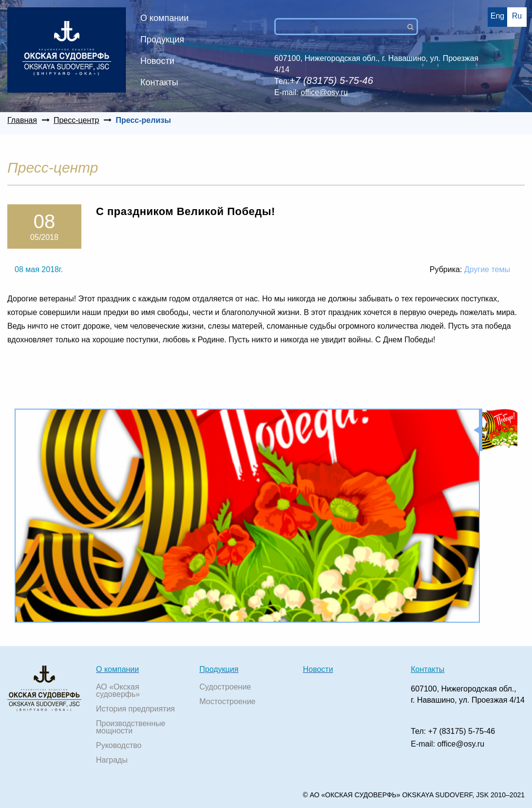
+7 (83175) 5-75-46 (462, 731)
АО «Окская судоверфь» (118, 690)
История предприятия (135, 709)
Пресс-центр (76, 120)
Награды (112, 760)
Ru (517, 16)
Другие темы (487, 269)
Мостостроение (227, 701)
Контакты (159, 82)
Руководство (119, 745)
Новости (157, 61)
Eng (497, 16)
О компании (164, 18)
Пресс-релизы (143, 120)
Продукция (162, 39)
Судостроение (225, 687)
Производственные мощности (131, 727)
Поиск (414, 27)
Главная (22, 120)
